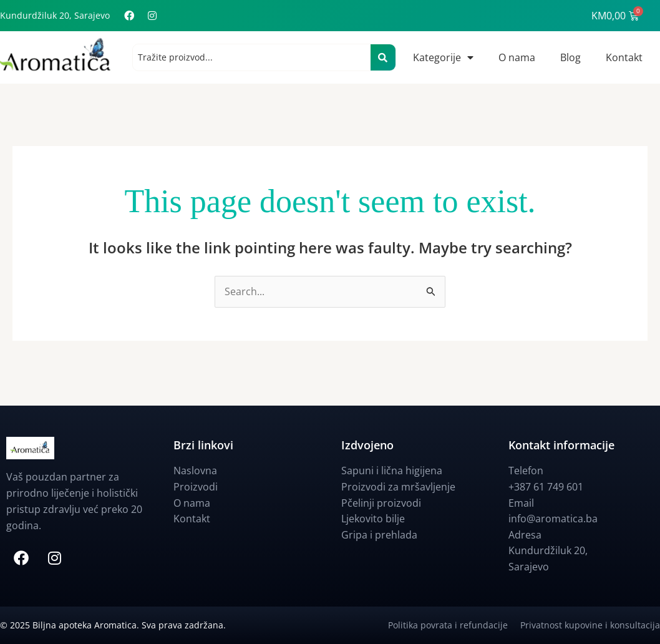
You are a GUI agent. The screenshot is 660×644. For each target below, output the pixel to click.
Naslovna (195, 471)
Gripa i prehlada (379, 535)
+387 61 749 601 (546, 487)
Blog (570, 57)
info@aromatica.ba (553, 519)
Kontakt (624, 57)
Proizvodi (196, 487)
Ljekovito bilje (373, 519)
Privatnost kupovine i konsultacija (590, 625)
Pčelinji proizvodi (381, 503)
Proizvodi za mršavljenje (398, 487)
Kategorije (443, 57)
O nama (517, 57)
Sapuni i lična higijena (392, 471)
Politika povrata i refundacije (454, 625)
